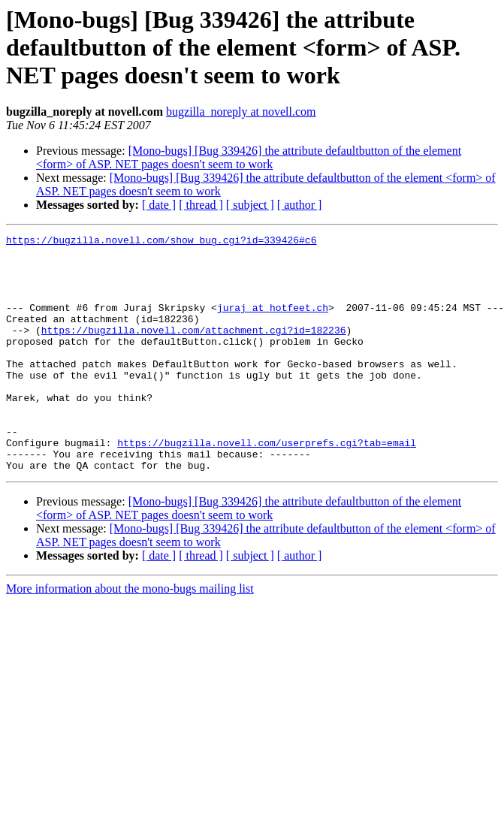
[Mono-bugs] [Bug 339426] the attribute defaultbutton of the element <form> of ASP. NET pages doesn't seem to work (249, 157)
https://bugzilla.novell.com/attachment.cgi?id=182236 (194, 350)
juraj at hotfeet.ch (273, 323)
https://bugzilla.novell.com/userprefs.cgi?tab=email (267, 485)
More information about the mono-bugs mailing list (130, 636)
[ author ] (300, 205)
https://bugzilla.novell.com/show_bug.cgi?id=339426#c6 (161, 242)
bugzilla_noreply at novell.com (241, 112)
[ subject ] (250, 205)
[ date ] (159, 205)
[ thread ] (201, 205)
